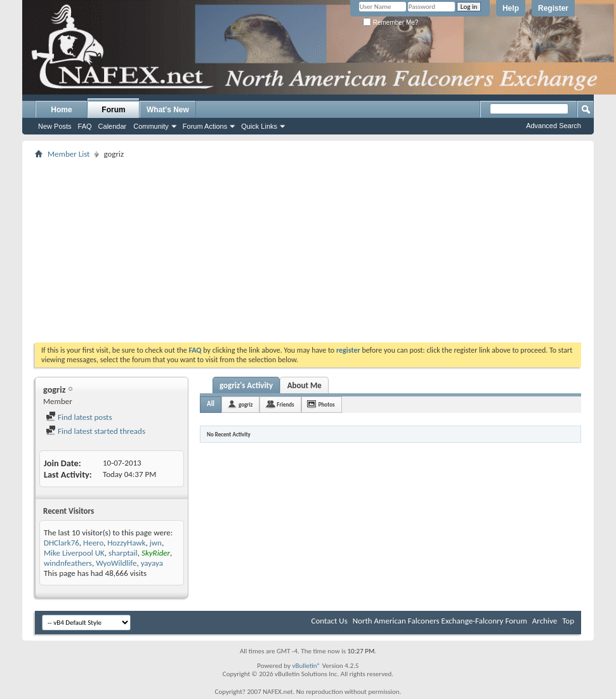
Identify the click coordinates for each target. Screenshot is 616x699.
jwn (156, 543)
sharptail (123, 553)
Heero (93, 543)
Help (511, 8)
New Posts (55, 126)
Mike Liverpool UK (74, 553)
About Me (305, 385)
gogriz (246, 404)
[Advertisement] (308, 251)
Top (568, 621)
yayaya (152, 563)
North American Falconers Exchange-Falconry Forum (440, 621)
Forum (113, 110)
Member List (69, 154)
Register (553, 8)
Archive (545, 621)
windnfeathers (68, 563)
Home (61, 110)
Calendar (113, 126)
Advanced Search (554, 126)
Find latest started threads (95, 431)
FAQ (85, 126)
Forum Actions (205, 126)
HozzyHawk (126, 543)
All (211, 404)
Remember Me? (390, 23)
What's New (168, 110)
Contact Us (330, 621)
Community (151, 126)
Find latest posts (79, 417)
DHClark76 (62, 543)
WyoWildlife (116, 563)
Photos (327, 404)
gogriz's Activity (246, 385)
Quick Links (259, 126)
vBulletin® (306, 666)
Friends (285, 404)
